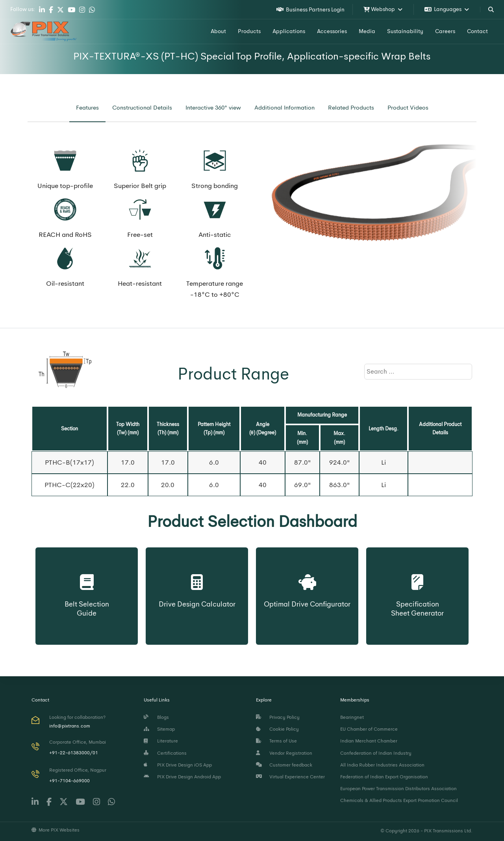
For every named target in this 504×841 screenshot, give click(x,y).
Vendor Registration (284, 753)
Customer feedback (284, 765)
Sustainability (405, 31)
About (218, 31)
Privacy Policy (278, 717)
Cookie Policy (277, 729)
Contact (477, 31)
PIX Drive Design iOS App (178, 765)
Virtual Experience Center (290, 777)
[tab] (87, 108)
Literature (161, 741)
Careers (445, 31)
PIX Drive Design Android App (182, 777)
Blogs (156, 717)
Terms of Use (276, 741)
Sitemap (159, 729)
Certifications (165, 753)
